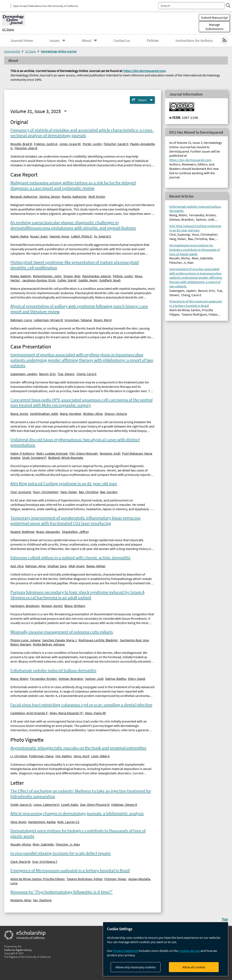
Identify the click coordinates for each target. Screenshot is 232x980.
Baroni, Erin (47, 374)
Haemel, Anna (59, 236)
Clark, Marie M (20, 862)
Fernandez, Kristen (43, 679)
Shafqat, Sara (57, 566)
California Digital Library (18, 950)
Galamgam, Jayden (24, 374)
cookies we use (189, 951)
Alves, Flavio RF (96, 713)
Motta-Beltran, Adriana (49, 644)
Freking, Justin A (45, 144)
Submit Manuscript (214, 17)
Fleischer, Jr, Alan (68, 844)
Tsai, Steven (66, 374)
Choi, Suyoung (21, 492)
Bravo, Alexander (48, 532)
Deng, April (81, 756)
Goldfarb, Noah (110, 280)
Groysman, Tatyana (78, 320)
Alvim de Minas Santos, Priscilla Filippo (37, 879)
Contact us (122, 41)
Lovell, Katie (69, 805)
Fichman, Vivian (115, 879)
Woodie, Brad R (21, 144)
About (87, 41)
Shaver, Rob (72, 276)
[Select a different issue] (65, 111)
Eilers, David (137, 679)
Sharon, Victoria (116, 414)
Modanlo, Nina (21, 900)
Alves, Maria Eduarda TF (66, 713)
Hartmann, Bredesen (25, 606)
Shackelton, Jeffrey (75, 532)
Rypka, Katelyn (21, 276)
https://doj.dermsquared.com (144, 71)
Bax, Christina (88, 492)
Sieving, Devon (50, 196)
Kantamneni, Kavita (42, 822)
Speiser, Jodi (94, 679)
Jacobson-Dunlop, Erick (39, 280)
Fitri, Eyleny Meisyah (83, 453)
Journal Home (22, 41)
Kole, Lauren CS (68, 822)
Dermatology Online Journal (59, 51)
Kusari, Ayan (39, 236)
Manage (214, 27)
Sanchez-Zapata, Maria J (59, 640)
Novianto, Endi (110, 453)
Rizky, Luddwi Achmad (52, 453)
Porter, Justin (92, 144)
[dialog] (166, 949)
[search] (227, 5)
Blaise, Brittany (75, 606)
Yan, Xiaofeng (42, 900)
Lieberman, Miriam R (48, 320)
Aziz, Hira (17, 566)
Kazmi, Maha (19, 236)
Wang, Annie (19, 414)
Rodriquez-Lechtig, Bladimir (98, 640)
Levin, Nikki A (100, 756)
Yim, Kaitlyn (63, 756)
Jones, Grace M (70, 144)
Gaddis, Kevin (88, 280)
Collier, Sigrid (67, 280)
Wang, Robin (19, 679)
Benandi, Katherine (24, 196)
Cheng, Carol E (87, 374)
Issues (55, 41)
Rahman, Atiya (35, 566)
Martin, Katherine (74, 196)
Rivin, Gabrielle (43, 844)
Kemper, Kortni (52, 606)
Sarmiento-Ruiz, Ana (134, 640)
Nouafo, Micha (20, 844)
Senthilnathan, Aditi (44, 414)
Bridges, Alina (93, 414)
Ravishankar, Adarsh (96, 276)
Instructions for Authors (194, 41)
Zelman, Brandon (71, 679)
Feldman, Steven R (124, 805)
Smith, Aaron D (21, 805)
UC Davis (8, 29)
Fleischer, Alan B (26, 148)
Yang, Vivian (68, 492)
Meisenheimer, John (47, 276)
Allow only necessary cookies (136, 967)
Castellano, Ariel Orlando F (29, 713)
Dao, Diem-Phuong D (95, 805)
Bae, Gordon (109, 492)
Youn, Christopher (45, 492)
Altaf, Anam (76, 566)
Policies (153, 41)
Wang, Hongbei (70, 414)
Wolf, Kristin (97, 196)
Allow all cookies (194, 967)
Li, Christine (19, 756)
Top (225, 919)
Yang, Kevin (18, 822)
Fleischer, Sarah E (116, 144)
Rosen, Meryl (103, 320)
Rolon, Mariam (21, 644)
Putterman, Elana (41, 756)
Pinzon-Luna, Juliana (25, 640)
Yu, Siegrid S (102, 236)
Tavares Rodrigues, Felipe (84, 879)
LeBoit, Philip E (81, 236)
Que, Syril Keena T (45, 862)
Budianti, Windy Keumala (66, 458)
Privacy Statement (126, 951)
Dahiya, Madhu (116, 679)
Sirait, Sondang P (34, 458)
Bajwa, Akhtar (96, 566)
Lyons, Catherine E (46, 805)
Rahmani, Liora (21, 320)
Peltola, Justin (123, 276)
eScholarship (12, 51)
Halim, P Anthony (22, 453)
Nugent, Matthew (22, 532)
